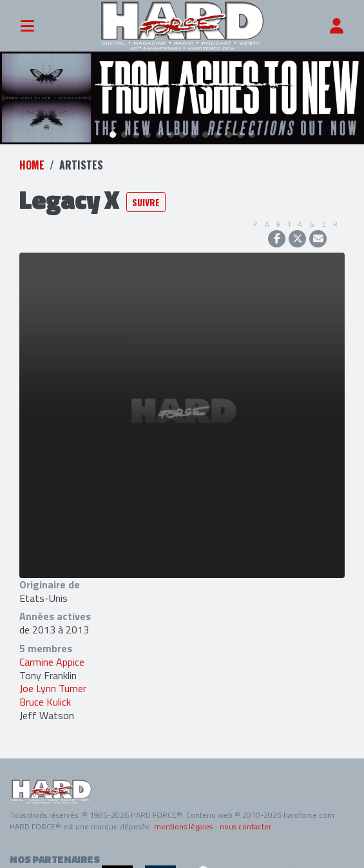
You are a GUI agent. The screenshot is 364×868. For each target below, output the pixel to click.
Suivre (146, 197)
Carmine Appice (52, 657)
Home (32, 160)
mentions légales (183, 821)
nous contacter (245, 821)
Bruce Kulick (45, 697)
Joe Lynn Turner (53, 684)
